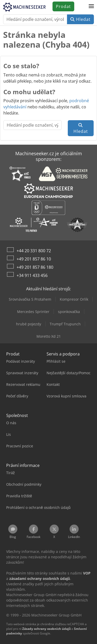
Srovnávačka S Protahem (30, 299)
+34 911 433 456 (32, 275)
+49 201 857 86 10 (34, 259)
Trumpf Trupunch (65, 324)
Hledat (80, 19)
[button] (91, 6)
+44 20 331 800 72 (34, 251)
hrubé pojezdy (29, 324)
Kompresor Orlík (74, 299)
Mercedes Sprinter (33, 312)
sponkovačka (69, 312)
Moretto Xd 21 (49, 336)
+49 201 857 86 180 (35, 267)
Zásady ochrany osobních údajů (46, 629)
